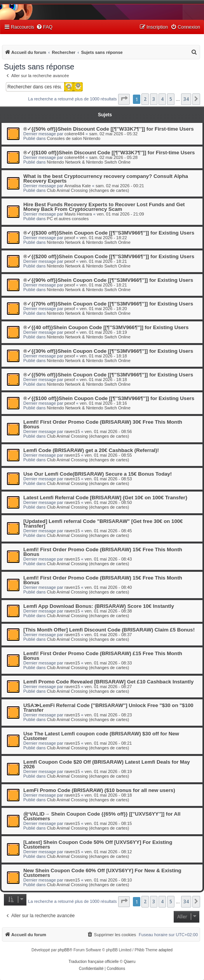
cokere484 (74, 134)
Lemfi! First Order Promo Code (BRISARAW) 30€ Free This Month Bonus (103, 424)
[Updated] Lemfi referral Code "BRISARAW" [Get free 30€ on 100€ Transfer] (103, 524)
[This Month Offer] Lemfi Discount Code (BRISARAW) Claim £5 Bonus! (109, 630)
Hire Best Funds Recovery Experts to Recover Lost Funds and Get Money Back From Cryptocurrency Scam (104, 207)
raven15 (72, 431)
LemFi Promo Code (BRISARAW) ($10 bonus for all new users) (99, 790)
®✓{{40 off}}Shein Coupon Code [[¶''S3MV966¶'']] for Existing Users (106, 327)
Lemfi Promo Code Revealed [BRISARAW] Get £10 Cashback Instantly (108, 682)
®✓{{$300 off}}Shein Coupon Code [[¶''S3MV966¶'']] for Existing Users (109, 233)
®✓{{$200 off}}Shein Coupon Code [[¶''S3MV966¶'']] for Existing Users (109, 256)
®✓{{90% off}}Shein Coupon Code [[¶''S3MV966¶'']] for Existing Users (108, 280)
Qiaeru (129, 962)
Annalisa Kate (78, 186)
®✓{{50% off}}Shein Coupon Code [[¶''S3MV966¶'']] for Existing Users (108, 375)
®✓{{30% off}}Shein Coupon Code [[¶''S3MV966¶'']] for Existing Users (108, 351)
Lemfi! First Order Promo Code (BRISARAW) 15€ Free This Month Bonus (103, 552)
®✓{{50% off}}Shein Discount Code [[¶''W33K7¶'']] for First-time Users (109, 129)
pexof (70, 238)
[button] (124, 99)
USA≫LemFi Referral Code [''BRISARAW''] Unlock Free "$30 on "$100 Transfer (108, 708)
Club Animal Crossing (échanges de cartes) (88, 190)
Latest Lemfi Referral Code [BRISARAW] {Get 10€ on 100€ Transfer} (105, 498)
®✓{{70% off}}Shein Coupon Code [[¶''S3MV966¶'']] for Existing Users (108, 304)
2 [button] (145, 99)
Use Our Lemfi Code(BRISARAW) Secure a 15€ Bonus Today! (98, 474)
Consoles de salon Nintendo (74, 138)
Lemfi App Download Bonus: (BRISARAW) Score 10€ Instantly (99, 606)
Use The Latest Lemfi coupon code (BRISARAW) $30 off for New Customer (101, 736)
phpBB (64, 950)
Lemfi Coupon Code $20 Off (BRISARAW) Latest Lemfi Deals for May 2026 (107, 764)
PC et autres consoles (68, 219)
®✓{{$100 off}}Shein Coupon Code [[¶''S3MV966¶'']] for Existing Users (109, 398)
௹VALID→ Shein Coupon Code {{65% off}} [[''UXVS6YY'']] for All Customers (102, 816)
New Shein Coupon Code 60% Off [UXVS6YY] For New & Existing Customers (102, 873)
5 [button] (171, 99)
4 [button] (162, 99)
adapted (166, 950)
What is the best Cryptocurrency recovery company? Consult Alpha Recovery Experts (106, 179)
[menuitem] (44, 27)
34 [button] (186, 99)
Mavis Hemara (78, 214)
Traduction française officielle (94, 962)
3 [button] (154, 99)
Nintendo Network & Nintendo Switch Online (89, 162)
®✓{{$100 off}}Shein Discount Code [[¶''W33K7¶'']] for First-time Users (109, 153)
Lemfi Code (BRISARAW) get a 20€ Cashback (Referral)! (91, 450)
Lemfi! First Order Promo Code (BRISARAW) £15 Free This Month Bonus (103, 656)
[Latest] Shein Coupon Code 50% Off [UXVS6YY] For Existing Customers (98, 845)
